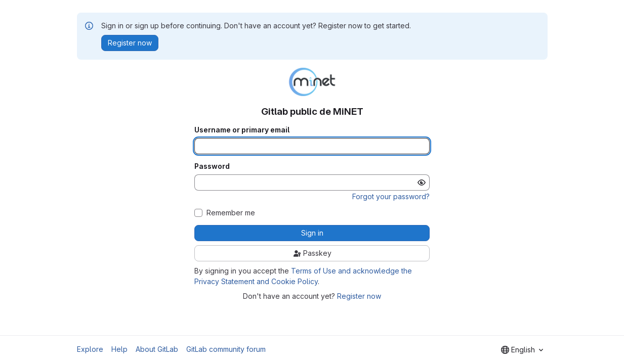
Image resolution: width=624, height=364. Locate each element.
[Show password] (422, 183)
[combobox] (522, 350)
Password (212, 166)
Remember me (231, 213)
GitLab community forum (226, 349)
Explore (90, 349)
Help (119, 349)
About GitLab (157, 349)
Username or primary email (242, 130)
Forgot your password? (391, 196)
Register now (359, 296)
